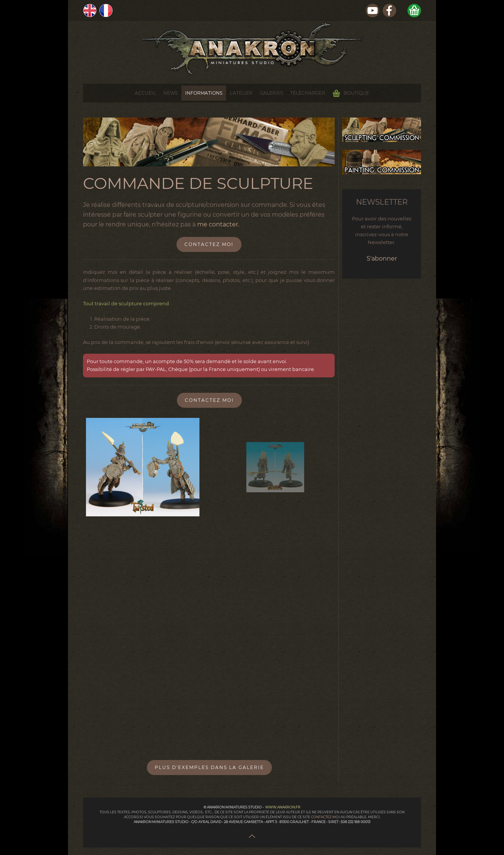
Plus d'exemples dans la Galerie (209, 767)
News (171, 93)
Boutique (351, 93)
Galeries (271, 93)
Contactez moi (209, 244)
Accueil (145, 93)
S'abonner (382, 259)
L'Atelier (241, 93)
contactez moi (326, 817)
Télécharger (308, 93)
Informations (204, 93)
